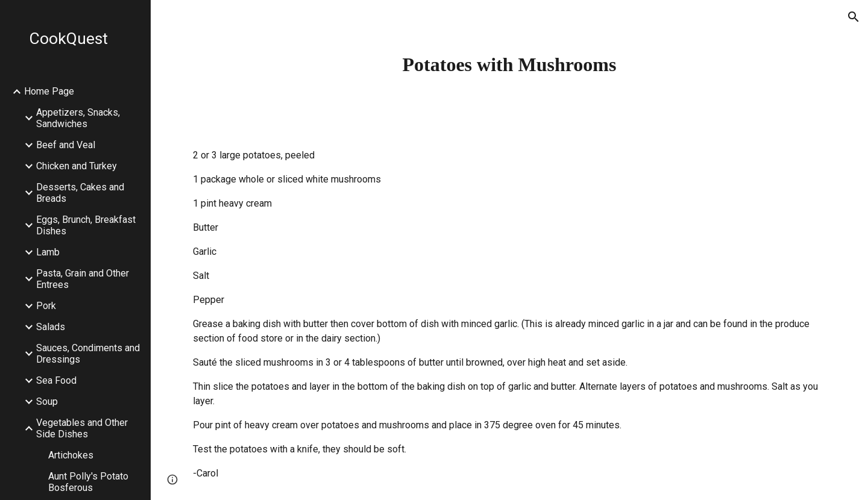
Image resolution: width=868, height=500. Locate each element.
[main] (510, 64)
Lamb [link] (48, 252)
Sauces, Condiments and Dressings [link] (88, 354)
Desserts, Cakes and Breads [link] (80, 193)
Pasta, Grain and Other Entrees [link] (83, 279)
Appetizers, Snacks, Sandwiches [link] (78, 118)
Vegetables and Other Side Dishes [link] (82, 428)
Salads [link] (51, 327)
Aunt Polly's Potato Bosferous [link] (88, 482)
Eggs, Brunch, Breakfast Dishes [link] (86, 225)
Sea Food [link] (56, 380)
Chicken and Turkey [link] (77, 166)
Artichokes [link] (71, 455)
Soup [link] (47, 402)
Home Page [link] (49, 91)
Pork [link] (46, 306)
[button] (854, 17)
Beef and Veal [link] (66, 145)
